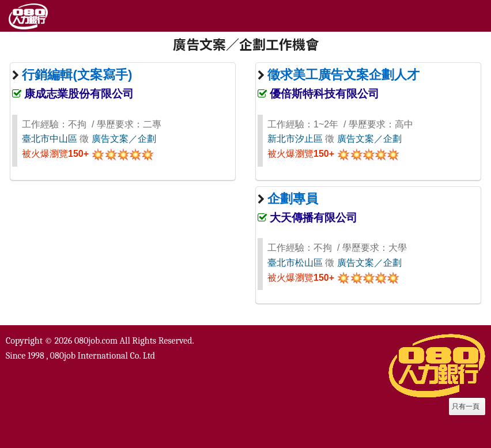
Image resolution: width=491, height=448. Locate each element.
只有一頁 (466, 406)
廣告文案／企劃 (124, 139)
